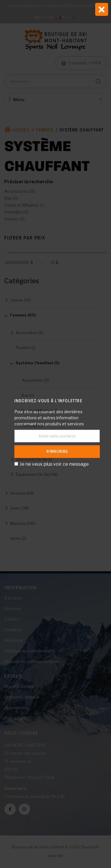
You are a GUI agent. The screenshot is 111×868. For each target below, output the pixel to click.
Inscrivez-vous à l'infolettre (48, 401)
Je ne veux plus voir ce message (54, 464)
